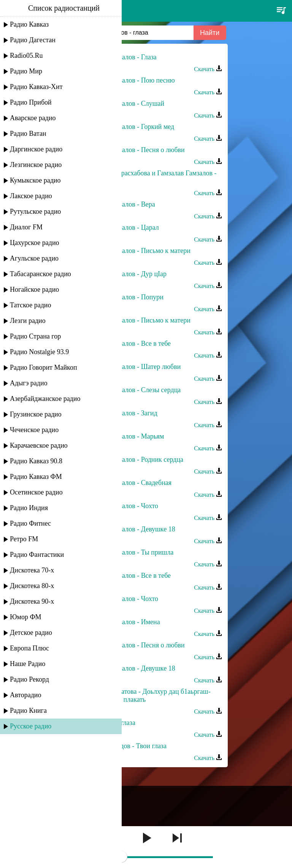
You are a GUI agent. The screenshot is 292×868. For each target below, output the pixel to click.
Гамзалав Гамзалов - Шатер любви (130, 367)
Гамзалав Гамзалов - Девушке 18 (128, 529)
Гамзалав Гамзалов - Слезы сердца (130, 390)
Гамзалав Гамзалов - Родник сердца (132, 459)
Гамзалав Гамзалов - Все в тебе (125, 343)
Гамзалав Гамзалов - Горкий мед (127, 127)
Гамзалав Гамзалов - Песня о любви (132, 150)
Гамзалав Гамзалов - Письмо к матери (135, 251)
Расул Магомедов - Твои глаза (123, 746)
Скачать (208, 69)
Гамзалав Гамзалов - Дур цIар (123, 274)
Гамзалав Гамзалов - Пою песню (127, 80)
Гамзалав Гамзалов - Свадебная (126, 483)
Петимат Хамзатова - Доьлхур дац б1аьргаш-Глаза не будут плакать (145, 696)
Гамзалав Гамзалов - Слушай (122, 103)
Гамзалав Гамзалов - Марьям (122, 436)
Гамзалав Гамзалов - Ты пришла (127, 552)
